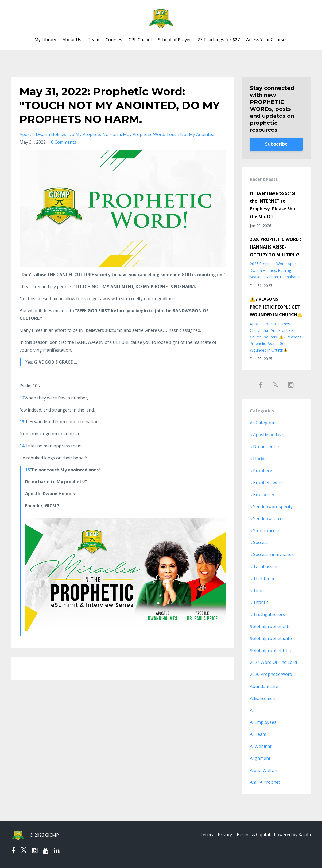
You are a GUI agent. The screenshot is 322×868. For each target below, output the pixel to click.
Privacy (222, 835)
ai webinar (261, 746)
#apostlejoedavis (267, 435)
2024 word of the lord (273, 662)
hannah (271, 277)
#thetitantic (262, 578)
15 (28, 470)
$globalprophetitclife (271, 650)
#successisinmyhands (272, 554)
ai (252, 710)
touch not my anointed (190, 134)
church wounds (263, 337)
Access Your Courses (267, 40)
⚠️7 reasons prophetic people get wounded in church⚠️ (276, 344)
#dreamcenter (265, 447)
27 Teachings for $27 (219, 40)
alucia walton (263, 770)
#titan (257, 591)
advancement (263, 698)
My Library (45, 40)
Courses (114, 40)
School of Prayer (174, 40)
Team (93, 40)
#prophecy (261, 471)
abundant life (264, 686)
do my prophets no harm (95, 134)
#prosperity (262, 494)
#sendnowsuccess (268, 519)
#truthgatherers (267, 614)
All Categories (264, 423)
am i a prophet (265, 782)
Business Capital (252, 835)
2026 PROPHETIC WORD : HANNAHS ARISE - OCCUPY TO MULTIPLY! (275, 247)
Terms (202, 835)
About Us (72, 40)
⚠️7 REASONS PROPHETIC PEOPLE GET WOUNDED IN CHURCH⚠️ (276, 307)
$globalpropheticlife (270, 626)
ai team (258, 734)
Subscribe (276, 144)
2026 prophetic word (268, 264)
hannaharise (291, 277)
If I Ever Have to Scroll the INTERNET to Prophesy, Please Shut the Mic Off (273, 205)
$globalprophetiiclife (271, 638)
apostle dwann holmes (43, 134)
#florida (258, 459)
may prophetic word (143, 134)
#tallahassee (263, 566)
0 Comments (64, 142)
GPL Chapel (140, 40)
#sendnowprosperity (271, 507)
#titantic (259, 602)
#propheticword (266, 482)
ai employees (263, 722)
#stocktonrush (265, 531)
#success (259, 542)
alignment (260, 758)
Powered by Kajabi (292, 835)
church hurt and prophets (272, 330)
